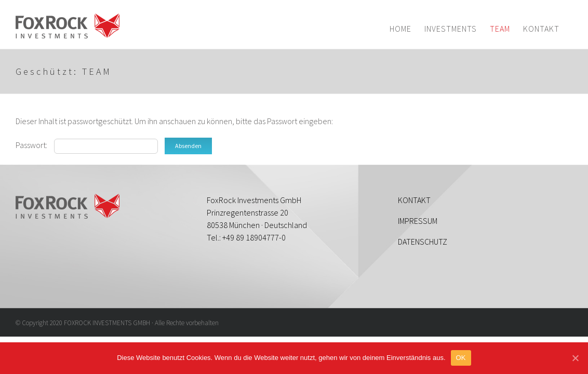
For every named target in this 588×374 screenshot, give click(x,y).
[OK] (575, 358)
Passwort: (87, 145)
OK (461, 358)
